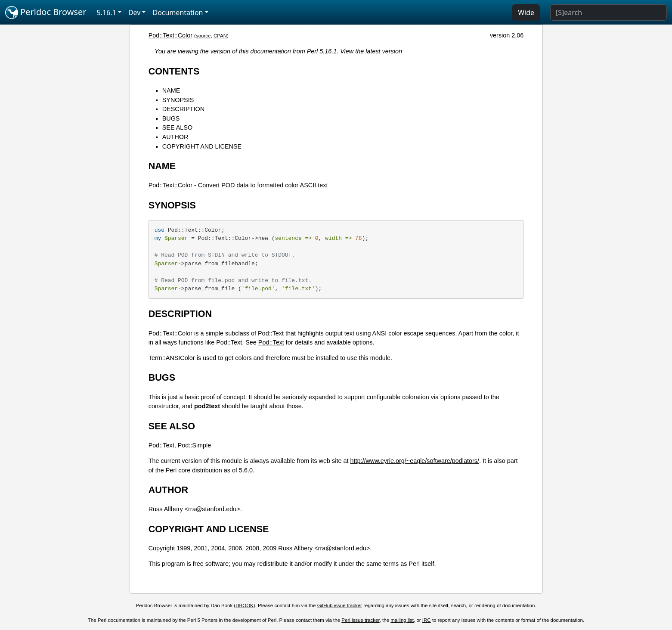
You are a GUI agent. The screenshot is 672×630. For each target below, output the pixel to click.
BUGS (171, 118)
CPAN (220, 36)
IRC (427, 620)
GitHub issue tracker (340, 605)
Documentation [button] (178, 12)
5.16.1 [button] (107, 12)
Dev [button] (135, 12)
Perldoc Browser (46, 12)
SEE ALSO (177, 127)
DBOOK (245, 605)
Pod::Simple (195, 445)
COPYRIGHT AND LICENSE (202, 146)
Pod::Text (271, 342)
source (203, 36)
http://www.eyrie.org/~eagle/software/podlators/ (415, 461)
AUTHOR (175, 137)
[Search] (609, 12)
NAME (171, 90)
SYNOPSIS (178, 100)
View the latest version (371, 51)
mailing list (402, 620)
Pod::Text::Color (170, 35)
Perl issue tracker (360, 620)
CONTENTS (174, 71)
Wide (526, 12)
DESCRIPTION (183, 109)
